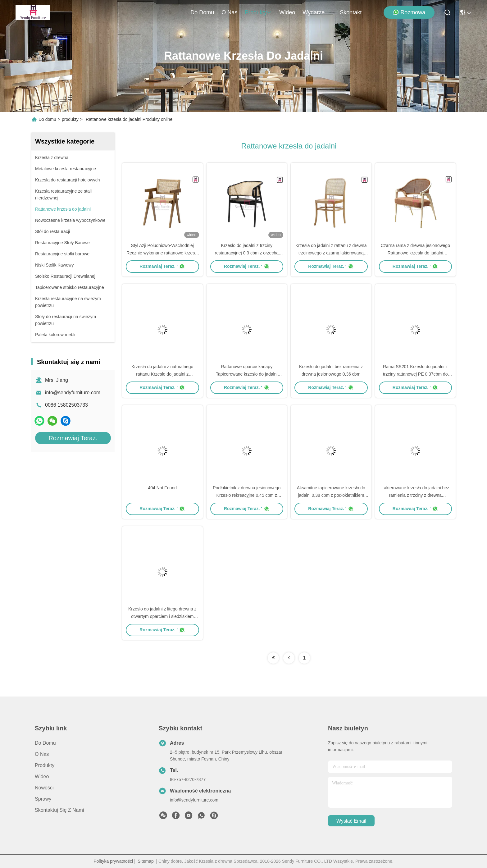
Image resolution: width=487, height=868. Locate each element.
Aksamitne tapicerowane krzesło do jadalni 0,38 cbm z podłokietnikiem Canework (331, 495)
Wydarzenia (317, 12)
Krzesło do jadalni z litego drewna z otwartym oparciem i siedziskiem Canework (162, 616)
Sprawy (43, 799)
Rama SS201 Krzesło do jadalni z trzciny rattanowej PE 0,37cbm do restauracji (415, 374)
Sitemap (146, 861)
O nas (229, 12)
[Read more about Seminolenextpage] (273, 658)
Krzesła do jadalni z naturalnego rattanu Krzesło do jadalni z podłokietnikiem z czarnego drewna (162, 374)
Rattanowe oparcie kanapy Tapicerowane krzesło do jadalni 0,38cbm (247, 374)
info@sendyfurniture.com (73, 393)
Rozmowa (409, 12)
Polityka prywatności (113, 861)
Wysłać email (351, 821)
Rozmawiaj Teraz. (73, 438)
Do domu (202, 12)
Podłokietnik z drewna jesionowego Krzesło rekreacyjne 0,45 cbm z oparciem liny (247, 495)
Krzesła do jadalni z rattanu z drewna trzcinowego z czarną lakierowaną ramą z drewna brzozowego (331, 253)
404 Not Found (162, 488)
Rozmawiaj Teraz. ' (162, 266)
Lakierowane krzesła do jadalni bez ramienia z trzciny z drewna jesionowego (415, 495)
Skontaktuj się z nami (355, 12)
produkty (258, 12)
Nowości (44, 788)
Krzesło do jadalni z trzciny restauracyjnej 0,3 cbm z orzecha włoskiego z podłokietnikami (247, 253)
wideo (287, 12)
